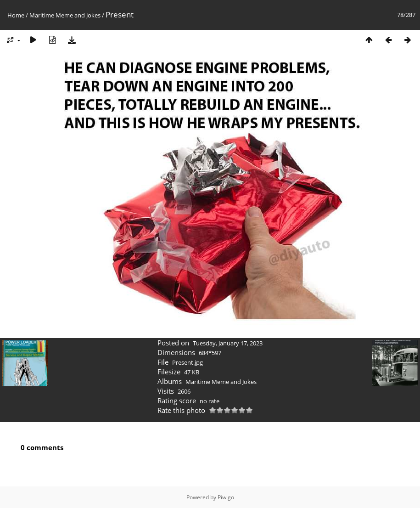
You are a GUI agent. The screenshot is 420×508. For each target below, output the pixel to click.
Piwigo (226, 497)
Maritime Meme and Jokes (65, 15)
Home (16, 15)
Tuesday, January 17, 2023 (228, 343)
